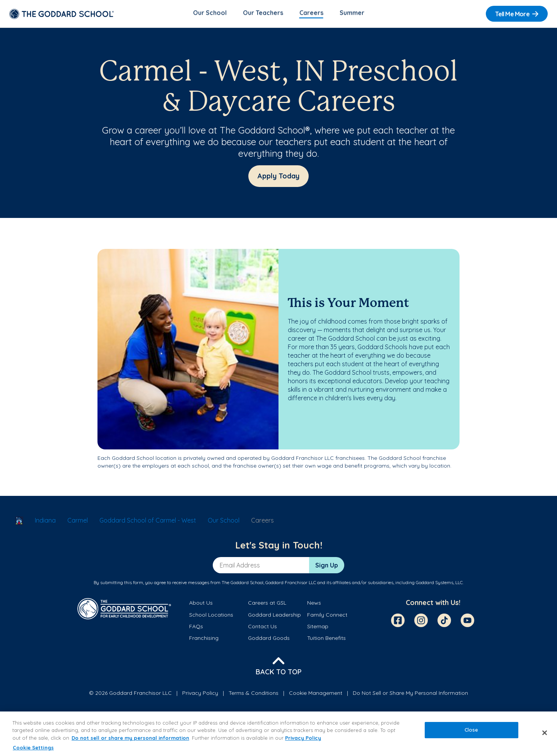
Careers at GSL (267, 604)
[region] (278, 734)
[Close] (545, 733)
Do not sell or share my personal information (130, 738)
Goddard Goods (269, 639)
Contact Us (262, 627)
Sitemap (318, 627)
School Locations (211, 616)
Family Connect (327, 616)
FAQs (196, 627)
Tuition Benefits (326, 639)
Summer (352, 14)
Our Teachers (263, 14)
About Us (201, 604)
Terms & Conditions (254, 694)
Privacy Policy (200, 694)
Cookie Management (316, 694)
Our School (210, 14)
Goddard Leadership (274, 616)
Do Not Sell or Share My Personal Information (410, 694)
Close (472, 730)
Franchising (204, 639)
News (314, 604)
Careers (311, 14)
